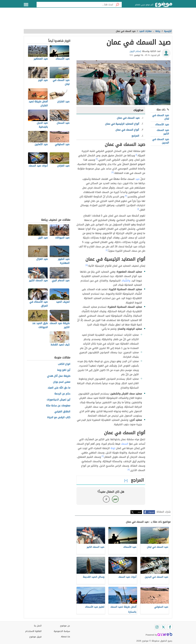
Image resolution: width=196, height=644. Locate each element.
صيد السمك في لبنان (161, 117)
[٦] (103, 456)
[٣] (113, 172)
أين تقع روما (64, 370)
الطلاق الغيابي (62, 412)
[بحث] (117, 5)
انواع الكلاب (64, 364)
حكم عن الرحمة (62, 394)
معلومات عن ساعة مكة (58, 406)
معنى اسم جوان (62, 382)
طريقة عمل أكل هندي (59, 376)
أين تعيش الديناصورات (58, 400)
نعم (115, 499)
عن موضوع (65, 626)
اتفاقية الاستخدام (33, 631)
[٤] (107, 250)
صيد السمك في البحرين (161, 141)
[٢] (97, 159)
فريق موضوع (35, 637)
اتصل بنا (38, 626)
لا (106, 499)
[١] (136, 155)
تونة (113, 448)
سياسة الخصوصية (62, 631)
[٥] (87, 265)
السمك (125, 444)
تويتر (139, 512)
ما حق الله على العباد (59, 388)
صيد (138, 179)
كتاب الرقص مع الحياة (59, 417)
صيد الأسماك (162, 124)
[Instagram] (157, 627)
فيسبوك (151, 512)
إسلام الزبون (135, 51)
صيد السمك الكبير (163, 132)
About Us (65, 637)
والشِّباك (126, 281)
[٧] (129, 470)
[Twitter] (163, 627)
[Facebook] (170, 627)
